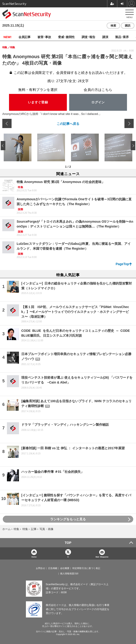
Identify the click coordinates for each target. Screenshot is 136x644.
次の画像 (129, 123)
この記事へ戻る (68, 123)
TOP (68, 543)
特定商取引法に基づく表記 (86, 568)
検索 (113, 26)
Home (34, 557)
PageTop (122, 264)
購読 (128, 26)
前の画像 (7, 123)
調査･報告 (88, 37)
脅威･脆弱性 (66, 37)
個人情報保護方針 (69, 574)
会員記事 (25, 37)
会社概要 (65, 568)
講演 (105, 37)
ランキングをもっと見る (68, 519)
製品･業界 (122, 37)
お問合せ (40, 568)
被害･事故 (44, 37)
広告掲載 (53, 568)
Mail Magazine (102, 557)
